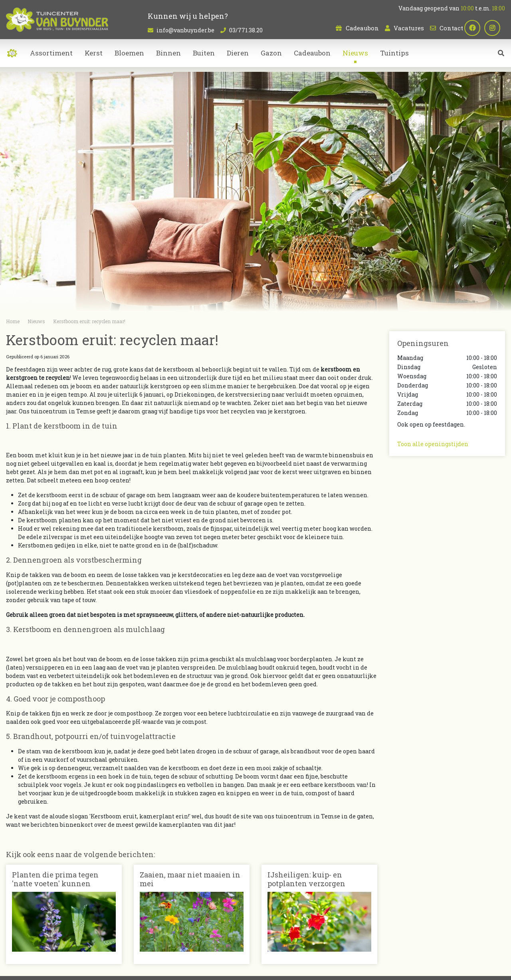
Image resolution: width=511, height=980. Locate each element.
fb (477, 28)
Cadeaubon (362, 28)
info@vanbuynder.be (185, 30)
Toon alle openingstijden (433, 444)
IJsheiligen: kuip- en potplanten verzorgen (306, 879)
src (501, 58)
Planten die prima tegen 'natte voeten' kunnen (55, 879)
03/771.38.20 (246, 30)
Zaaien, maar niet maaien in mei (190, 879)
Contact (451, 28)
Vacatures (409, 28)
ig (497, 28)
